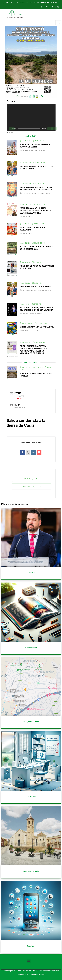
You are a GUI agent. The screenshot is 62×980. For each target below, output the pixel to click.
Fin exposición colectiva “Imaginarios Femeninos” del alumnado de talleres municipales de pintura (35, 350)
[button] (29, 961)
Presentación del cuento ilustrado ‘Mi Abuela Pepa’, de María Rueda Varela (35, 211)
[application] (31, 117)
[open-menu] (56, 15)
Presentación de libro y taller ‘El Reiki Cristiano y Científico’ (36, 189)
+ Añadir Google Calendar (32, 479)
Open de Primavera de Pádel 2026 (37, 327)
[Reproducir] (12, 129)
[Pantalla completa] (54, 129)
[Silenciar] (50, 129)
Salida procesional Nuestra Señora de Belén (35, 146)
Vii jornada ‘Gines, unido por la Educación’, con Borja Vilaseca (36, 309)
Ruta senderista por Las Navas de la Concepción (36, 248)
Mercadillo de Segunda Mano (35, 287)
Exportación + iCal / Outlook (32, 486)
